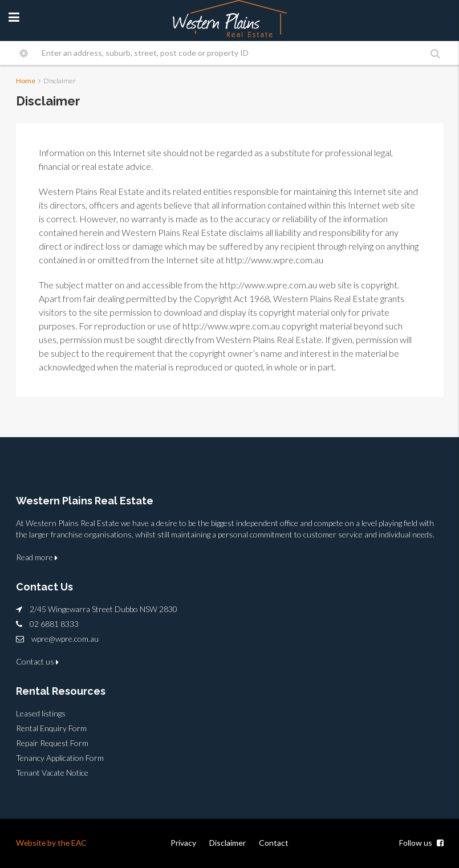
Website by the (44, 843)
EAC (81, 843)
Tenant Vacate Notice (52, 773)
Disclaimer (228, 843)
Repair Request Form (52, 743)
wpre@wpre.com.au (65, 639)
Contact (274, 843)
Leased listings (41, 713)
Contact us (37, 661)
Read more (37, 557)
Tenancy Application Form (60, 758)
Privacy (183, 843)
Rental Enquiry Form (51, 728)
